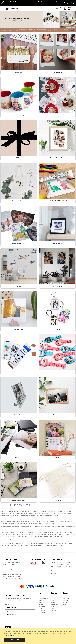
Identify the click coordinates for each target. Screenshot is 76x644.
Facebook (66, 600)
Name (7, 608)
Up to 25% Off (38, 2)
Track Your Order (44, 602)
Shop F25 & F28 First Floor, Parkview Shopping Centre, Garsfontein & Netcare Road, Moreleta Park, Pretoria (62, 568)
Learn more (9, 636)
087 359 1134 (55, 577)
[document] (38, 636)
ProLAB (53, 612)
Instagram (66, 602)
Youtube (65, 606)
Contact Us (42, 600)
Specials (53, 614)
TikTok (64, 608)
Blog (52, 602)
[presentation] (18, 625)
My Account (42, 616)
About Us (53, 600)
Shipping (41, 608)
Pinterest (65, 604)
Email (7, 615)
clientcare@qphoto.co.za (59, 574)
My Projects (42, 610)
